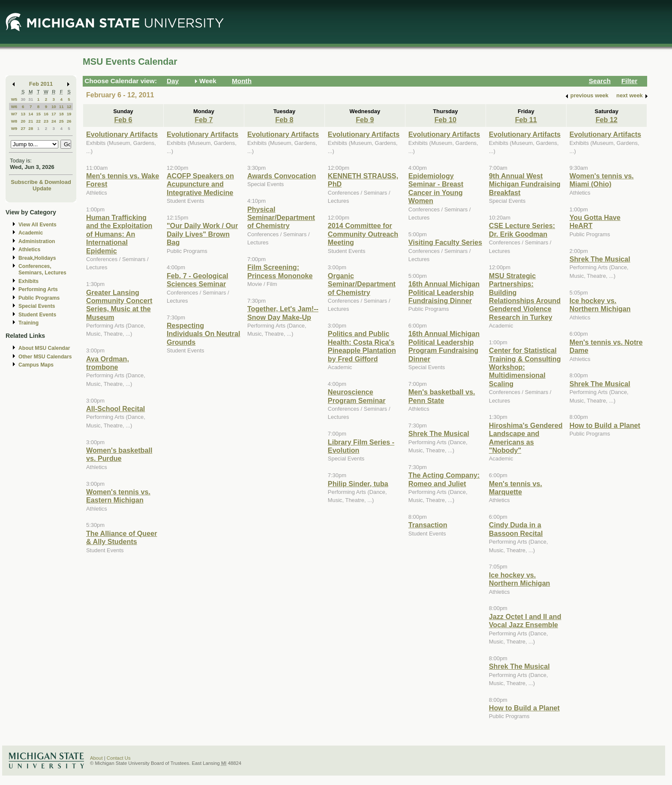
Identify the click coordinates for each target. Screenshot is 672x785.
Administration (37, 241)
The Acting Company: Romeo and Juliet (444, 479)
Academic (31, 233)
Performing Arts (38, 289)
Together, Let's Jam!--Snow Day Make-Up (283, 313)
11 (61, 107)
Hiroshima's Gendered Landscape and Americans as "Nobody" (526, 438)
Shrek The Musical (439, 433)
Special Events (37, 306)
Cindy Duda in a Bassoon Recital (516, 529)
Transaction (428, 525)
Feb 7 (204, 120)
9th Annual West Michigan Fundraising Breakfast (525, 184)
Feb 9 (365, 120)
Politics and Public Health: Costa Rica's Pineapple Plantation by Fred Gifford (362, 346)
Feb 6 (123, 120)
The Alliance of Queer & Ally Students (122, 537)
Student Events (37, 315)
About (96, 758)
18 (61, 114)
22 (38, 121)
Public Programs (39, 298)
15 (38, 114)
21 (31, 121)
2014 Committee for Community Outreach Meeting (363, 234)
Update (42, 188)
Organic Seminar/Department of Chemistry (362, 284)
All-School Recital (115, 409)
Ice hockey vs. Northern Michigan (520, 579)
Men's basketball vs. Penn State (442, 396)
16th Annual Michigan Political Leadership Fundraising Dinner (444, 292)
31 (31, 99)
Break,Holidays (37, 258)
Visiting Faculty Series (445, 242)
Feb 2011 (41, 84)
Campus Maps (36, 365)
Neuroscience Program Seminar (357, 396)
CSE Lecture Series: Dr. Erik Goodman (522, 230)
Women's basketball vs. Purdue (119, 454)
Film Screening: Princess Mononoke (280, 271)
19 (69, 114)
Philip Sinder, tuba (358, 484)
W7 (14, 114)
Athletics (29, 250)
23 (46, 121)
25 (61, 121)
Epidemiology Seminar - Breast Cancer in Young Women (436, 188)
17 (54, 114)
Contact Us (119, 758)
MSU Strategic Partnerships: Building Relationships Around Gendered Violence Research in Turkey (525, 296)
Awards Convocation (282, 176)
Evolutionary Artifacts (122, 134)
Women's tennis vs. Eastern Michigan (118, 496)
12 (69, 107)
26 (69, 121)
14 (31, 114)
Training (28, 323)
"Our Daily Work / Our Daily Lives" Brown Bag (202, 234)
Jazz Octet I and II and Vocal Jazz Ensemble (525, 621)
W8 (14, 121)
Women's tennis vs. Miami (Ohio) (602, 180)
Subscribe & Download (41, 182)
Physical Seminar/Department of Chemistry (281, 218)
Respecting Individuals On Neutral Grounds (203, 334)
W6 (14, 107)
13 (23, 114)
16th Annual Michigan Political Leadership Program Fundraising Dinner (444, 346)
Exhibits (28, 281)
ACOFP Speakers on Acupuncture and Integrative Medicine (200, 184)
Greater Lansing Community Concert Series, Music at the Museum (119, 305)
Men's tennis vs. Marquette (516, 488)
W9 (14, 128)
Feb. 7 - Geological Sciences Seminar (198, 280)
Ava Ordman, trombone (108, 363)
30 (23, 99)
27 (23, 128)
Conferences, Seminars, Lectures (42, 269)
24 (54, 121)
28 (31, 128)
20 (23, 121)
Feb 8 (284, 120)
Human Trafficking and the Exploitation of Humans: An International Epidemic (119, 234)
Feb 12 (607, 120)
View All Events (37, 225)
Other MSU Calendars (45, 357)
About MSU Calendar (44, 348)
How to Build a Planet (524, 708)
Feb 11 (526, 120)
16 (46, 114)
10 (54, 107)
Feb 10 (445, 120)
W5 (14, 99)
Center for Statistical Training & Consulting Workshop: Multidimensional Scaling (525, 367)
